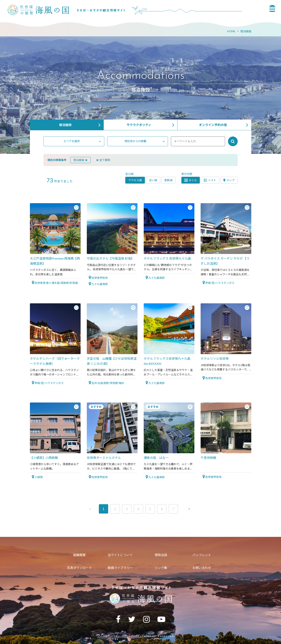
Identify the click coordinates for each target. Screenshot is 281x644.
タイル (191, 180)
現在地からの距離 (135, 141)
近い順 (153, 180)
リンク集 (161, 568)
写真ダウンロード (79, 568)
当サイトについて (120, 555)
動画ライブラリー (120, 568)
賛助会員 (161, 555)
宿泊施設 (246, 31)
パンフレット (202, 555)
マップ (229, 180)
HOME (231, 31)
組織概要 (79, 555)
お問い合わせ (202, 568)
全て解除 (103, 160)
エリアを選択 (72, 141)
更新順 (168, 180)
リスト (210, 180)
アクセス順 (135, 180)
